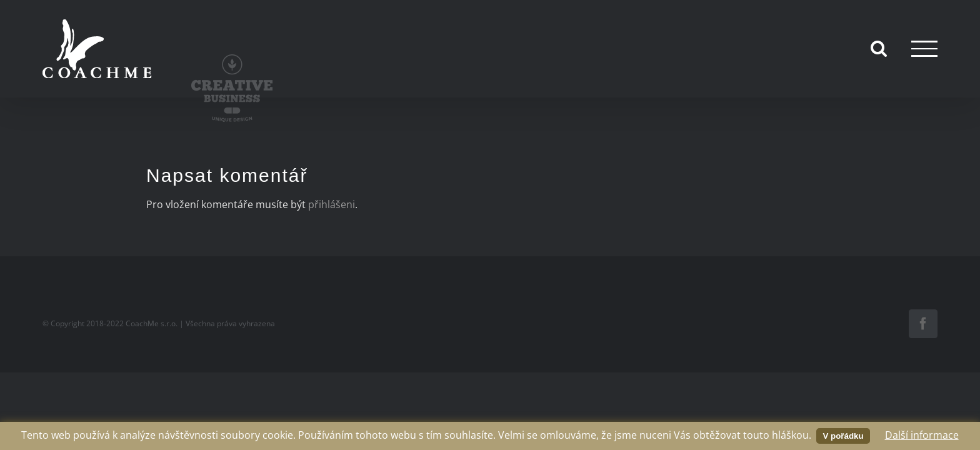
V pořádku (843, 436)
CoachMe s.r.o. (152, 323)
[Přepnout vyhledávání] (879, 48)
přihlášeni (332, 204)
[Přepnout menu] (924, 48)
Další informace (922, 435)
